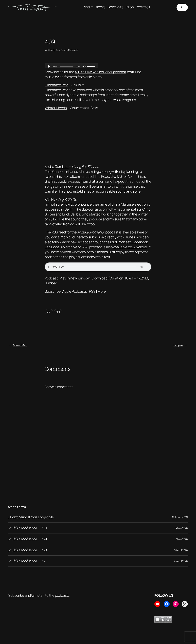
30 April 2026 (181, 550)
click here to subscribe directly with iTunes (102, 237)
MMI (58, 312)
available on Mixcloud (130, 247)
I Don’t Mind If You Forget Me (31, 517)
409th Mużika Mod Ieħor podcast (100, 72)
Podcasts (73, 50)
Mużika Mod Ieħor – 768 (27, 550)
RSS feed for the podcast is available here (98, 232)
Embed (52, 283)
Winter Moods (56, 108)
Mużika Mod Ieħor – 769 (27, 539)
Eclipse (178, 345)
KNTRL (50, 199)
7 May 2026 (182, 539)
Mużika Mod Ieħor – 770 (27, 528)
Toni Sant (61, 50)
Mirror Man (20, 345)
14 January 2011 (180, 517)
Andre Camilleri (57, 166)
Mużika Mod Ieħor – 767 (27, 561)
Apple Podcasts (75, 291)
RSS (92, 291)
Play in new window (75, 278)
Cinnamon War (56, 85)
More (102, 291)
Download (100, 278)
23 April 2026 (181, 561)
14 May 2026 (181, 528)
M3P (49, 312)
